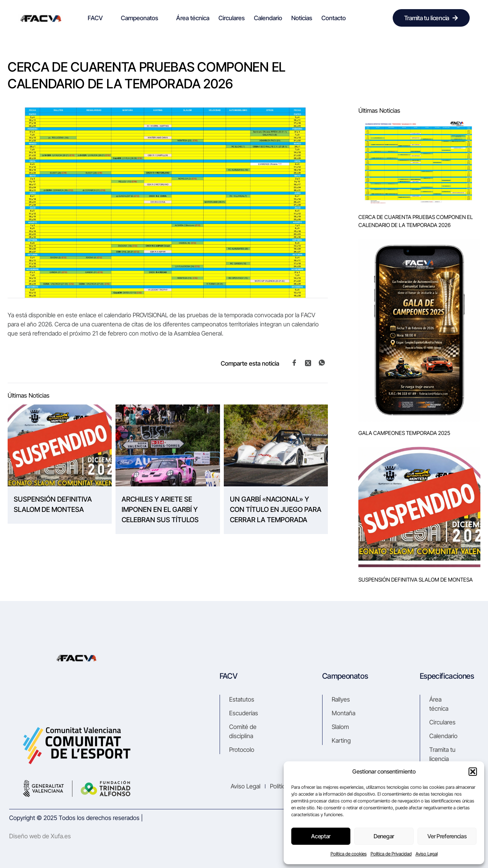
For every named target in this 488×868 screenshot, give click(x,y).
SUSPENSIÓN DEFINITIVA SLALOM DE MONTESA (53, 504)
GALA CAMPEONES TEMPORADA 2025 (404, 433)
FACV (99, 18)
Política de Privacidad (391, 854)
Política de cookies (349, 854)
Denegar (384, 836)
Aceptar (321, 836)
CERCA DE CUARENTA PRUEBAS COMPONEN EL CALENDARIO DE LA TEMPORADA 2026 (416, 221)
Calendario (268, 18)
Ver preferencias (447, 836)
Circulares (232, 18)
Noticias (302, 18)
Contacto (334, 18)
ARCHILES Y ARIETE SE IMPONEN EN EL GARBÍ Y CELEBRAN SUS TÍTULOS (160, 509)
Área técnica (193, 18)
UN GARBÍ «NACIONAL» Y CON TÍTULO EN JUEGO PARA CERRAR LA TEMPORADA (276, 509)
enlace (88, 315)
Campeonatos (143, 18)
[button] (473, 772)
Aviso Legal (427, 854)
